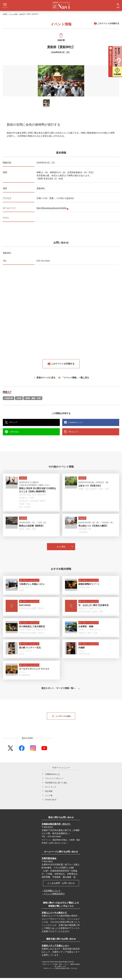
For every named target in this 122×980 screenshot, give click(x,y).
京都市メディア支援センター (55, 948)
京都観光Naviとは (52, 776)
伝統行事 (22, 16)
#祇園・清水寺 (37, 610)
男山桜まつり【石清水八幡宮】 (93, 528)
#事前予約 (41, 497)
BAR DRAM (25, 607)
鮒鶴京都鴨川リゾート (89, 586)
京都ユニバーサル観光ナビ (54, 915)
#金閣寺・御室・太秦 (100, 491)
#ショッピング (26, 589)
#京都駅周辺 (25, 677)
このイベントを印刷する (107, 25)
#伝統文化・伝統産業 (28, 503)
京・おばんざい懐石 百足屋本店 (94, 607)
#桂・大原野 (25, 509)
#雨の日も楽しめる (28, 497)
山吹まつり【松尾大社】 (90, 488)
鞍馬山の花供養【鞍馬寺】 (32, 528)
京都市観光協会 (49, 860)
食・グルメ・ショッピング (29, 582)
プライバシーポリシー (54, 780)
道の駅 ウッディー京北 (30, 650)
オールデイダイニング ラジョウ (34, 671)
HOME (5, 16)
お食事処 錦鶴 (86, 628)
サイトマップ (51, 789)
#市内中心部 (84, 589)
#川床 (22, 632)
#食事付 (42, 503)
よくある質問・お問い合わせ (61, 885)
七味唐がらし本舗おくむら (32, 586)
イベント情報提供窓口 (54, 896)
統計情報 (49, 793)
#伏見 (22, 592)
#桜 (90, 531)
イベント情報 (13, 16)
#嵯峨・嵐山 (84, 491)
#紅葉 (19, 400)
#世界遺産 (83, 531)
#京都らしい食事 (27, 500)
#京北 (22, 656)
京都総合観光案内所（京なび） (56, 826)
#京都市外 (83, 534)
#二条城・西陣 (97, 613)
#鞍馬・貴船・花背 (33, 400)
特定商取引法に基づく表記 (56, 785)
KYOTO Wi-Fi (51, 802)
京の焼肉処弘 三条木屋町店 (32, 628)
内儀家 (82, 650)
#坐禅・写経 (25, 506)
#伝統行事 (9, 400)
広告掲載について (52, 893)
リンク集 (49, 797)
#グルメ (98, 610)
